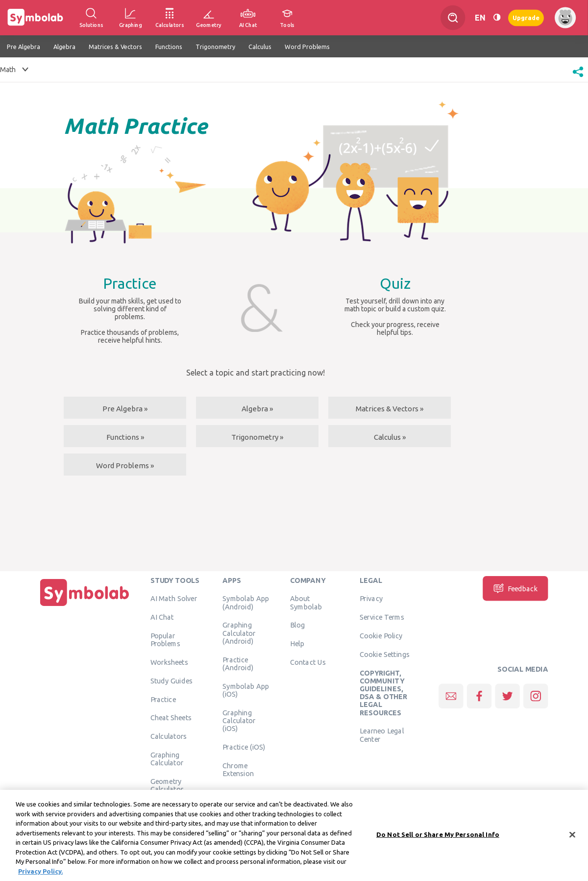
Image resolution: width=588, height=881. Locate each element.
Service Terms (382, 617)
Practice (163, 699)
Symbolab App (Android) (246, 602)
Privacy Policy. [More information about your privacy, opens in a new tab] (40, 875)
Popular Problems (165, 639)
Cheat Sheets (171, 717)
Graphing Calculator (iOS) (239, 720)
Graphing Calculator (167, 758)
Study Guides (171, 680)
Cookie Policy (381, 635)
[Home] (85, 606)
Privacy (371, 598)
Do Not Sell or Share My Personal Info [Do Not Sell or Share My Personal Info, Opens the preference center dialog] (438, 838)
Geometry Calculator (167, 785)
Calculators (169, 736)
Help (297, 643)
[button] (578, 78)
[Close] (572, 839)
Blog (297, 625)
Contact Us (308, 662)
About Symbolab (306, 602)
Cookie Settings (385, 654)
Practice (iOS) (244, 747)
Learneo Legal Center (382, 734)
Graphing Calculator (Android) (239, 633)
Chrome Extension (238, 769)
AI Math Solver (174, 598)
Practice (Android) (238, 663)
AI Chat (162, 617)
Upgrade (526, 17)
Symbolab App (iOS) (246, 690)
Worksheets (169, 662)
